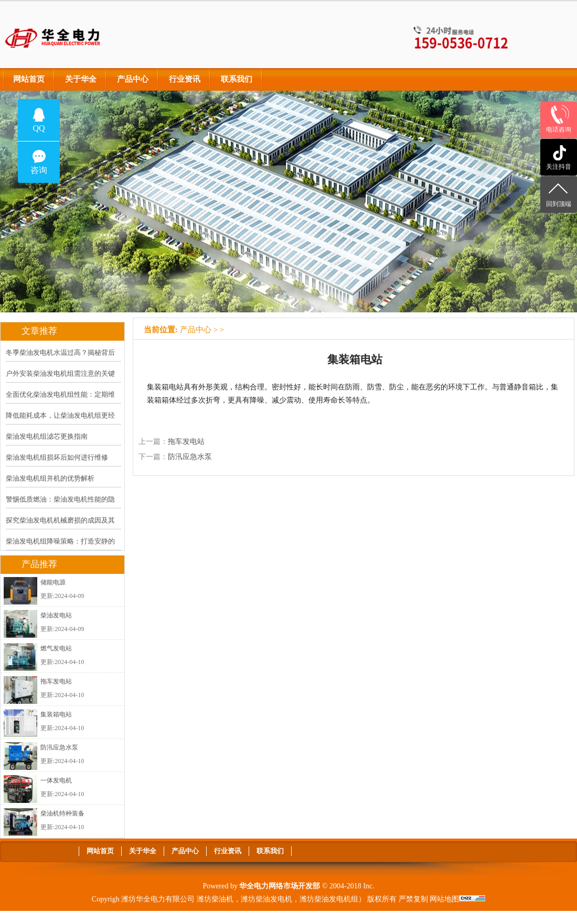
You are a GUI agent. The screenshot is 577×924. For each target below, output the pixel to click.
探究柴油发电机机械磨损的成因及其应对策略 (60, 527)
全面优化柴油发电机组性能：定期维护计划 (60, 401)
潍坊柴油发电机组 (329, 899)
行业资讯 (185, 79)
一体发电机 (56, 780)
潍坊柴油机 (215, 899)
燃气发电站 (56, 648)
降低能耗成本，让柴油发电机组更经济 (60, 422)
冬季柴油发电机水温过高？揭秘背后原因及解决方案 (60, 360)
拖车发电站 (56, 681)
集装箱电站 (56, 714)
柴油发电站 (56, 615)
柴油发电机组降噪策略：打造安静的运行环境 (60, 548)
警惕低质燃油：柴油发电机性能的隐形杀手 (60, 506)
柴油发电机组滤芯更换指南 (47, 436)
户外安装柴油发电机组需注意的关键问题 (60, 381)
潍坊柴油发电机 (266, 899)
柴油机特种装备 (62, 813)
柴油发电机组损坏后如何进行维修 (57, 457)
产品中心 (133, 79)
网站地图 (444, 899)
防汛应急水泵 (59, 747)
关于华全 (81, 79)
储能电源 (53, 582)
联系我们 (237, 79)
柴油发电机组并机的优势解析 (50, 478)
